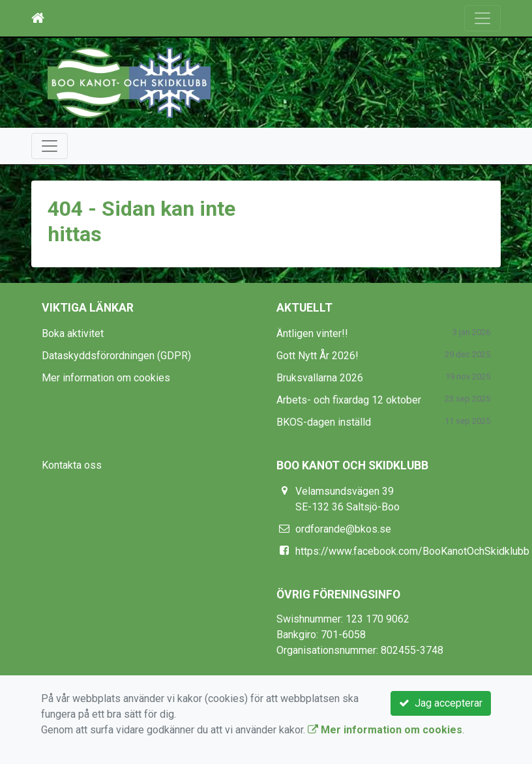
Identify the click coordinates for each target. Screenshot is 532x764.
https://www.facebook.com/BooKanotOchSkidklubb (412, 551)
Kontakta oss (72, 465)
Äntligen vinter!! (312, 333)
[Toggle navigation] (482, 18)
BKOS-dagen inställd (324, 422)
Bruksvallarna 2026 (320, 378)
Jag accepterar (441, 703)
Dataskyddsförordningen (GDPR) (116, 356)
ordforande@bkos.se (343, 529)
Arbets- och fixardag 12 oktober (349, 400)
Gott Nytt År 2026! (318, 356)
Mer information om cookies (106, 378)
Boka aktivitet (73, 333)
